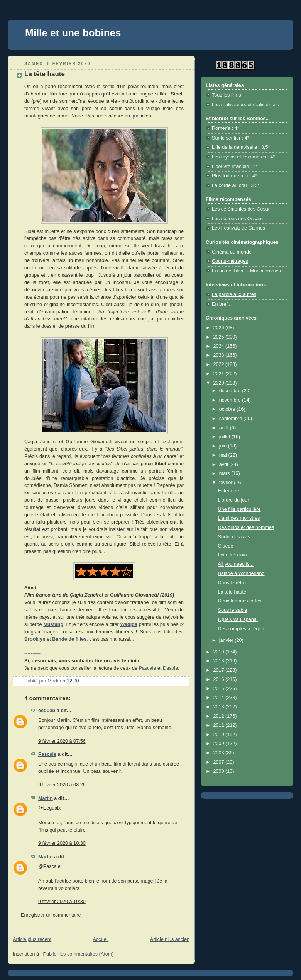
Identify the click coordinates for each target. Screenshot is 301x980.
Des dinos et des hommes (246, 527)
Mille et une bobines (73, 33)
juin (224, 446)
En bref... (222, 304)
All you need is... (236, 564)
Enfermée (229, 491)
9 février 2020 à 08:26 (62, 785)
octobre (228, 409)
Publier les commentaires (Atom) (79, 954)
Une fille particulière (239, 509)
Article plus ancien (170, 939)
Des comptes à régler (241, 629)
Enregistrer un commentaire (51, 915)
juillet (225, 437)
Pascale (148, 668)
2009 (220, 744)
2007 (220, 762)
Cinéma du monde (232, 252)
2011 (220, 725)
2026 (220, 328)
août (225, 428)
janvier (227, 640)
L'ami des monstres (239, 518)
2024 (220, 346)
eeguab (47, 711)
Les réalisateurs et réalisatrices (245, 105)
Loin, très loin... (235, 555)
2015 (220, 689)
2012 (220, 716)
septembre (231, 419)
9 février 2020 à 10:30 (62, 843)
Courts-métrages (230, 261)
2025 (220, 337)
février (227, 483)
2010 (220, 735)
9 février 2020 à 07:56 (62, 741)
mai (224, 455)
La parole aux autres (234, 294)
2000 (220, 771)
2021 (220, 374)
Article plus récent (32, 939)
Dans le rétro (232, 583)
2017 (220, 670)
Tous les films (227, 95)
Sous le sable (233, 610)
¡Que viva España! (238, 619)
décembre (231, 391)
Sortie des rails (234, 537)
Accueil (101, 939)
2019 (220, 652)
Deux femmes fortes (240, 601)
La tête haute (232, 592)
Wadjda (129, 624)
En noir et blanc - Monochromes (246, 271)
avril (224, 464)
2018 (220, 661)
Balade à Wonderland (241, 573)
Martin (46, 798)
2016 (220, 679)
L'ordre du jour (234, 500)
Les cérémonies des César (241, 209)
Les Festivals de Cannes (238, 228)
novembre (231, 400)
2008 (220, 753)
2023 (220, 355)
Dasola (170, 668)
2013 (220, 707)
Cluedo (226, 546)
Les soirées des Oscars (237, 219)
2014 (220, 698)
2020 (220, 383)
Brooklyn (35, 639)
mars (225, 473)
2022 (220, 364)
